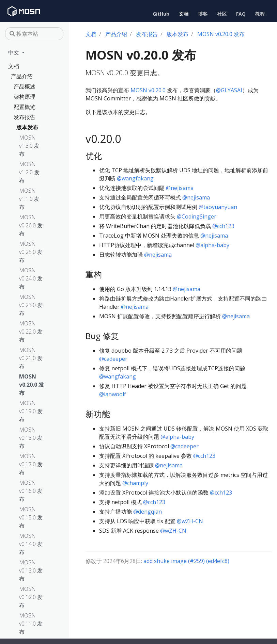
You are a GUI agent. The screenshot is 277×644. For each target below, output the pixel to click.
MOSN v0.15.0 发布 (31, 517)
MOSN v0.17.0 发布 (31, 464)
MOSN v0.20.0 (148, 90)
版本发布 (27, 127)
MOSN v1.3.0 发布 (29, 146)
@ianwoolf (113, 394)
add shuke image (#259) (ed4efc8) (186, 561)
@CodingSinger (197, 216)
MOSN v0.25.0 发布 (31, 252)
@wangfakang (135, 178)
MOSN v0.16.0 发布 (31, 491)
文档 (14, 66)
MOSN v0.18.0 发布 (31, 438)
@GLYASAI (229, 90)
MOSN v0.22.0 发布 (31, 332)
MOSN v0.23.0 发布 (31, 305)
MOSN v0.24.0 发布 (31, 278)
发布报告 (25, 117)
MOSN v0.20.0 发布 (32, 385)
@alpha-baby (212, 245)
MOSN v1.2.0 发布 (29, 172)
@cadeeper (113, 359)
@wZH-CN (190, 521)
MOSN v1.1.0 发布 (29, 199)
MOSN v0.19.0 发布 (31, 411)
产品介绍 (22, 76)
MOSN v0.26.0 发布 (31, 225)
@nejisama (180, 188)
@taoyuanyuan (218, 207)
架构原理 (25, 97)
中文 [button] (14, 52)
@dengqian (148, 512)
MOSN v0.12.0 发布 (31, 597)
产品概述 (25, 86)
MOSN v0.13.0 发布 (31, 570)
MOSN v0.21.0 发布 (31, 358)
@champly (135, 483)
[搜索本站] (34, 34)
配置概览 (25, 107)
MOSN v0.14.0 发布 (31, 544)
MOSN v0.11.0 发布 (31, 624)
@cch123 (223, 226)
